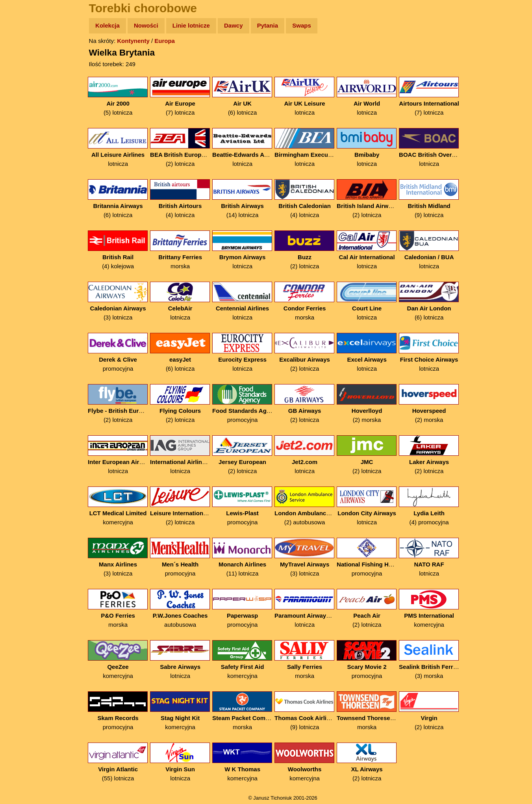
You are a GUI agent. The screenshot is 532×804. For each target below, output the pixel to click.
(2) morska (368, 404)
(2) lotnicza (181, 148)
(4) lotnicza (181, 199)
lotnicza (305, 96)
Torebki (24, 162)
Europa (165, 41)
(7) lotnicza (181, 96)
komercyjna (119, 506)
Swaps (302, 25)
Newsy (23, 86)
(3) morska (430, 660)
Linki (20, 147)
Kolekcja (108, 25)
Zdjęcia (23, 71)
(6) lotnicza (243, 96)
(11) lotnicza (243, 557)
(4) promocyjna (430, 506)
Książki (23, 102)
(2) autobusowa (305, 506)
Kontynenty (134, 41)
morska (181, 250)
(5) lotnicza (119, 96)
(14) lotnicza (243, 199)
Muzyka (24, 117)
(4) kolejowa (119, 250)
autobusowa (181, 608)
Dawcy (234, 25)
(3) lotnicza (119, 301)
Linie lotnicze (192, 25)
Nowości (147, 25)
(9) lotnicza (430, 199)
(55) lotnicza (119, 762)
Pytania (268, 25)
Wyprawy (26, 56)
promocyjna (119, 352)
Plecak (23, 132)
